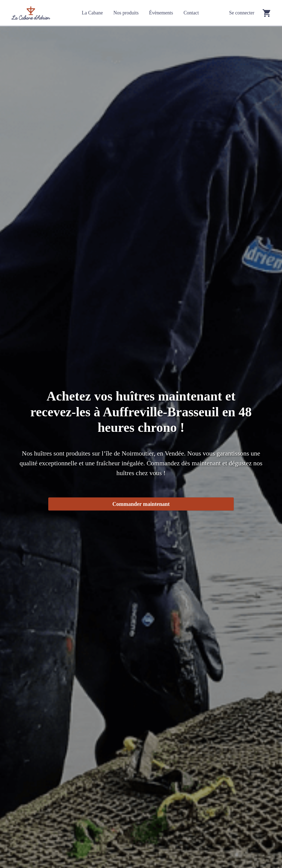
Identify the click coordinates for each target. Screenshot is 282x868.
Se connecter (242, 13)
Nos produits (126, 13)
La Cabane (92, 13)
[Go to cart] (266, 13)
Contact (191, 13)
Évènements (161, 13)
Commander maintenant (141, 504)
